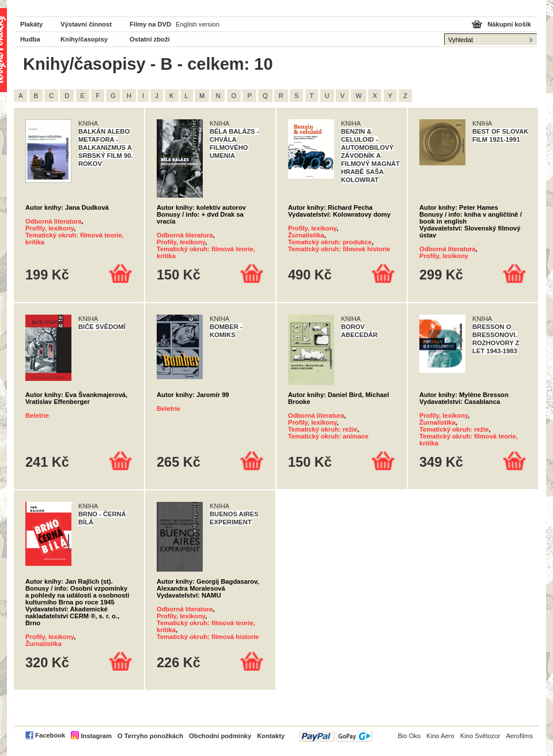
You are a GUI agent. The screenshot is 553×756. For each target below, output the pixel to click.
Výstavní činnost (86, 24)
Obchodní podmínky (220, 736)
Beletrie (37, 415)
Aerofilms (519, 736)
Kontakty (271, 736)
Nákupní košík (509, 24)
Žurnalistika (306, 235)
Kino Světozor (480, 736)
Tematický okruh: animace (328, 436)
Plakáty (31, 24)
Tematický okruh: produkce (330, 242)
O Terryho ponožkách (150, 736)
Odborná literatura (54, 221)
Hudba (30, 39)
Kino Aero (440, 736)
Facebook (50, 735)
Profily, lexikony (50, 228)
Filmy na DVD (150, 24)
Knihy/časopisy (84, 39)
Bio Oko (409, 736)
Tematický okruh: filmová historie (339, 249)
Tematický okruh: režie (323, 429)
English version (198, 24)
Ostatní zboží (150, 39)
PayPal (336, 736)
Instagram (96, 736)
